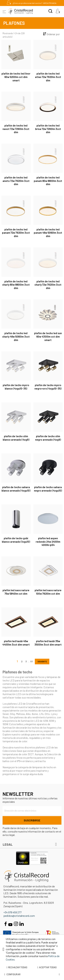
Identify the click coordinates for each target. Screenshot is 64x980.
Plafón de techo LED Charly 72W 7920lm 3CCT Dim (48, 285)
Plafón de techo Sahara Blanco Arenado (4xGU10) (16, 489)
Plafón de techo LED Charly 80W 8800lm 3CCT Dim (16, 285)
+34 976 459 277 (12, 912)
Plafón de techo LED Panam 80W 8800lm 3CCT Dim (48, 181)
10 (32, 661)
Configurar (32, 974)
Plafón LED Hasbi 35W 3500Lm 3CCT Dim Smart (48, 643)
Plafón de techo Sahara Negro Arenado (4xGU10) (48, 489)
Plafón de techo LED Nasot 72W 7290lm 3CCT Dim (16, 129)
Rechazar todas (17, 967)
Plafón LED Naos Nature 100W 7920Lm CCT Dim (48, 592)
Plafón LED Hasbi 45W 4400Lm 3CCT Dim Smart (16, 643)
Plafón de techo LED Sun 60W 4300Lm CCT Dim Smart (48, 337)
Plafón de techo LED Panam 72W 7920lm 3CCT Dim (16, 233)
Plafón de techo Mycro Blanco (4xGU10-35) (16, 387)
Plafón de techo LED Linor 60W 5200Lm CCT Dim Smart (16, 77)
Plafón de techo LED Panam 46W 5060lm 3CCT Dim (48, 233)
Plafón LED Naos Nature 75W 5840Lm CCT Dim (16, 592)
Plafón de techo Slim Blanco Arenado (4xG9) (16, 438)
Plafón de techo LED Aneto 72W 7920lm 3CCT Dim (16, 181)
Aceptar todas (47, 967)
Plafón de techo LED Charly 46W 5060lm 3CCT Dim (16, 337)
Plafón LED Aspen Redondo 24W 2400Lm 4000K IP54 (48, 542)
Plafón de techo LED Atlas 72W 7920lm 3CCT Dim (48, 77)
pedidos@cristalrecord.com (19, 916)
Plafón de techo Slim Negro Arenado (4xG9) (48, 438)
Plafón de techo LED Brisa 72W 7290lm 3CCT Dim (48, 129)
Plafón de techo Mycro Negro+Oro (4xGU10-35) (48, 387)
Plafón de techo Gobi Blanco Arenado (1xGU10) (16, 540)
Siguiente (42, 662)
